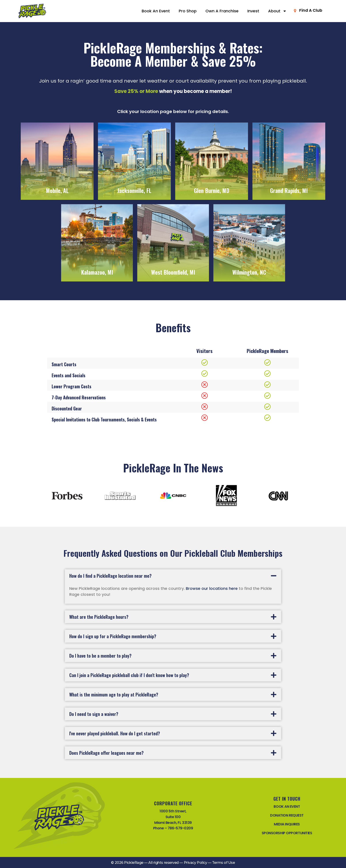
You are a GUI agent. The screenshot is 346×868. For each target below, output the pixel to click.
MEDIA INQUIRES (287, 824)
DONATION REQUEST (287, 815)
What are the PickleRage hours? (99, 617)
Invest (253, 11)
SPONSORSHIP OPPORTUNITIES (287, 833)
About (277, 11)
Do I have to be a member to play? (100, 656)
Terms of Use (224, 863)
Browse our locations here (212, 588)
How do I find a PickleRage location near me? (110, 576)
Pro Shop (188, 11)
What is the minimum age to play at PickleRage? (114, 694)
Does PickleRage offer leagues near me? (106, 753)
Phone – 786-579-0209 (173, 828)
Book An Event (156, 11)
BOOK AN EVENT (287, 807)
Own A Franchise (222, 11)
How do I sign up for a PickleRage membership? (113, 636)
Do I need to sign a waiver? (94, 714)
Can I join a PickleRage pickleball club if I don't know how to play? (129, 675)
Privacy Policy (196, 863)
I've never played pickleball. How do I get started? (115, 733)
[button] (173, 576)
